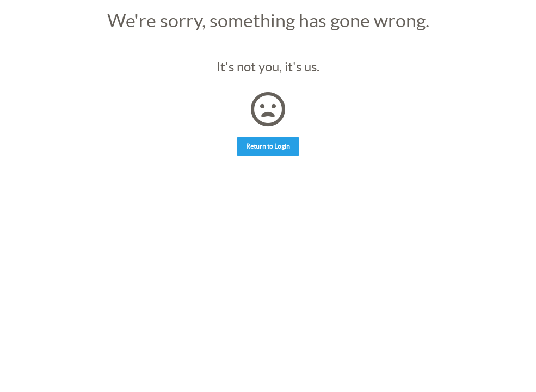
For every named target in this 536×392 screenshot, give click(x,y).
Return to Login (268, 146)
